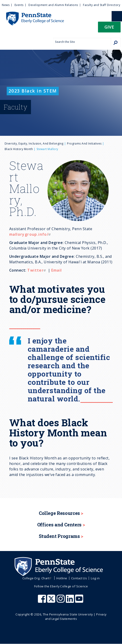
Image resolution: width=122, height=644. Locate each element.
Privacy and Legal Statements (76, 616)
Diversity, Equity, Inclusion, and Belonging (34, 144)
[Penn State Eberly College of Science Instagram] (61, 601)
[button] (109, 28)
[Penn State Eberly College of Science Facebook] (43, 601)
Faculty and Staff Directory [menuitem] (102, 5)
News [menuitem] (6, 5)
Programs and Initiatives (84, 144)
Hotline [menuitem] (62, 578)
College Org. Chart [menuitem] (38, 578)
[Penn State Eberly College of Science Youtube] (80, 601)
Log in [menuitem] (95, 578)
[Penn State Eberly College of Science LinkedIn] (70, 601)
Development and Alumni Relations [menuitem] (53, 5)
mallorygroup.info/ (30, 234)
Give (109, 27)
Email (57, 270)
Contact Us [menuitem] (79, 578)
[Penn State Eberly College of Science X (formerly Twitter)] (52, 601)
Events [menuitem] (19, 5)
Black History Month (19, 149)
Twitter (37, 270)
